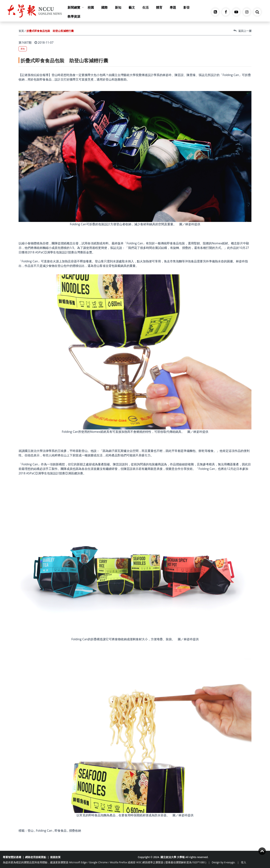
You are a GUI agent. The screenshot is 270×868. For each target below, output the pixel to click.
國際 (104, 7)
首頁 (21, 31)
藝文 (132, 7)
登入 (244, 862)
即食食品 (61, 831)
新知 (118, 7)
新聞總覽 (76, 7)
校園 (91, 7)
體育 (159, 7)
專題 (173, 7)
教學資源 (74, 16)
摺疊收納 (75, 831)
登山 (31, 831)
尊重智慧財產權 (12, 857)
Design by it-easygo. (224, 862)
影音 (187, 7)
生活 (145, 7)
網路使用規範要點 (36, 857)
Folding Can (44, 831)
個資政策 (55, 857)
